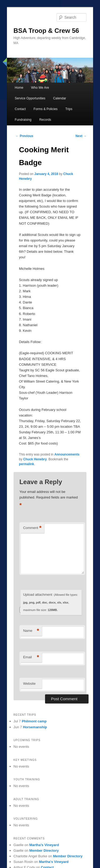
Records (45, 120)
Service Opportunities (30, 98)
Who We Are (40, 88)
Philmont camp (34, 721)
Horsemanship (35, 727)
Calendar (60, 98)
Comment (32, 528)
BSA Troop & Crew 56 (46, 31)
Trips (69, 109)
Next (81, 136)
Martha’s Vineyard (44, 845)
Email (31, 657)
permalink (27, 464)
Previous (25, 136)
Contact (20, 109)
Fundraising (23, 120)
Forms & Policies (46, 109)
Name (31, 631)
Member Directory (44, 851)
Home (19, 88)
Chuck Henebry (35, 459)
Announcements (67, 454)
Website (29, 684)
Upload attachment (51, 602)
